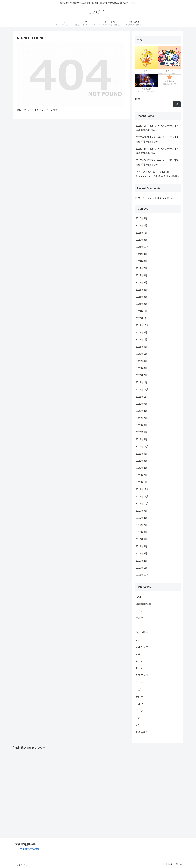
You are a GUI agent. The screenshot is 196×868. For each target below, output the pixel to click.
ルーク (139, 711)
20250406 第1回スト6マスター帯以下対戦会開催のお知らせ (157, 162)
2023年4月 (141, 361)
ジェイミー (142, 647)
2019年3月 (141, 553)
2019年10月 (142, 504)
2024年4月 (141, 290)
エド (138, 625)
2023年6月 (141, 347)
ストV (139, 668)
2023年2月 (141, 375)
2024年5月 (141, 283)
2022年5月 (141, 432)
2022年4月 (141, 439)
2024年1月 (141, 311)
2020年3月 (141, 468)
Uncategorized (143, 604)
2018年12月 (142, 575)
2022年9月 (141, 404)
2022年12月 (142, 389)
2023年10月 (142, 325)
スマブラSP (142, 675)
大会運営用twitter (30, 849)
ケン (138, 640)
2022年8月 (141, 411)
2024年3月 (141, 297)
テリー (139, 682)
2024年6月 (141, 275)
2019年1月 (141, 568)
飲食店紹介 (142, 732)
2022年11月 (142, 397)
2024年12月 (142, 247)
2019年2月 (141, 561)
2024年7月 (141, 268)
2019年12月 (142, 489)
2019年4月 (141, 546)
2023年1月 (141, 382)
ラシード (140, 697)
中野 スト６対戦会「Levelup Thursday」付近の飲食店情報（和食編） (158, 174)
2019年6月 (141, 532)
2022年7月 (141, 418)
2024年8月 (141, 261)
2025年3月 (141, 240)
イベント (140, 611)
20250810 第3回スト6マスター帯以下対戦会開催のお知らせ (157, 151)
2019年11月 (142, 496)
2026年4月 (141, 218)
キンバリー (142, 632)
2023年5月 (141, 354)
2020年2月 (141, 475)
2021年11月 (142, 447)
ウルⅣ (139, 618)
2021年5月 (141, 454)
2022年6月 (141, 425)
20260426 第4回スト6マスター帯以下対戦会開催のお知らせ (157, 139)
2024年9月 (141, 254)
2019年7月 (141, 525)
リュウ (139, 704)
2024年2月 (141, 304)
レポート (140, 718)
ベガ (138, 689)
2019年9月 (141, 511)
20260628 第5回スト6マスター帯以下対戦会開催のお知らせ (157, 128)
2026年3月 (141, 226)
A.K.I (138, 597)
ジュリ (139, 654)
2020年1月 (141, 482)
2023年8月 (141, 332)
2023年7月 (141, 340)
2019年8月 (141, 518)
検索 (137, 99)
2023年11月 (142, 318)
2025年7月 (141, 233)
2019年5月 (141, 539)
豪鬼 (138, 725)
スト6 (139, 661)
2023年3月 (141, 368)
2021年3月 (141, 461)
